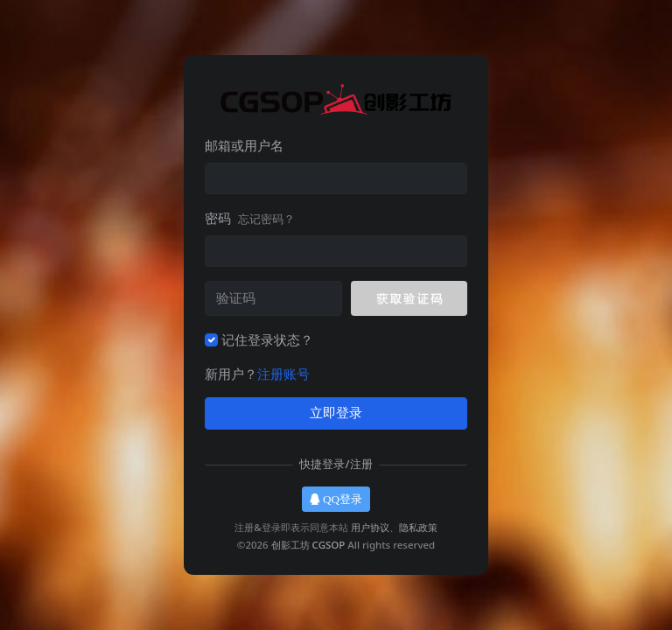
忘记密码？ (266, 219)
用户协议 (370, 527)
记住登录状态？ (267, 339)
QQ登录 (336, 499)
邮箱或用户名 (244, 145)
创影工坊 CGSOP (308, 545)
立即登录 (336, 413)
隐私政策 (418, 527)
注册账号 (283, 374)
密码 (250, 218)
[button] (409, 298)
